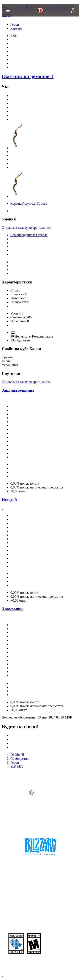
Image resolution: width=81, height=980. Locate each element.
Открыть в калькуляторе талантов (26, 228)
